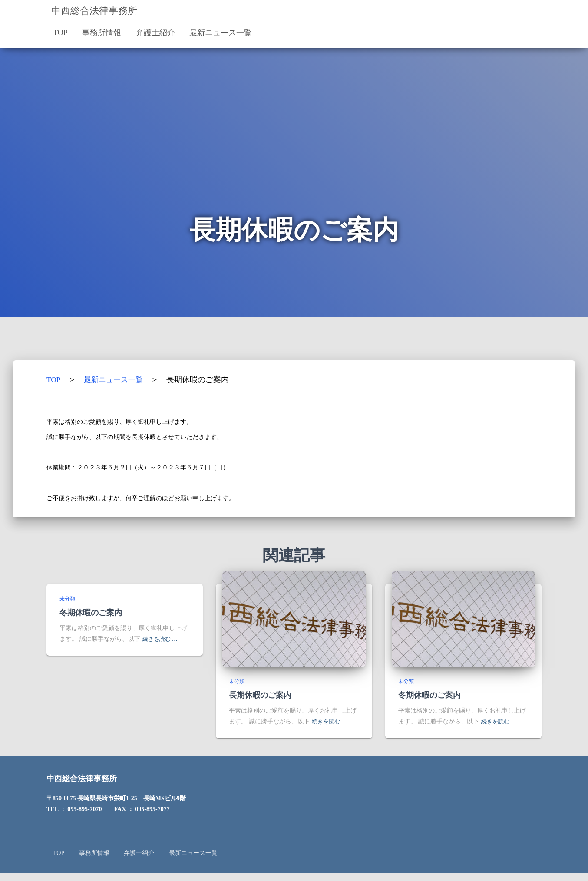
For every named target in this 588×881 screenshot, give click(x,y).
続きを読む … (162, 639)
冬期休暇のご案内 (91, 612)
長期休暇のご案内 (260, 695)
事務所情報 (102, 33)
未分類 (68, 599)
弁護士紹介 (155, 33)
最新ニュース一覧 (221, 33)
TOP (60, 33)
